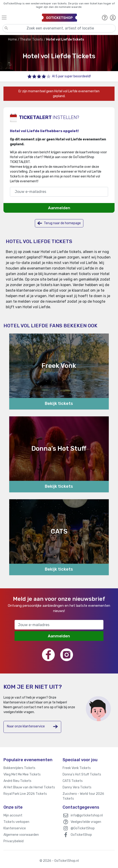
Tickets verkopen (16, 822)
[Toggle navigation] (20, 17)
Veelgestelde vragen (86, 822)
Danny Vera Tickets (77, 787)
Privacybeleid (14, 841)
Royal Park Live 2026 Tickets (25, 794)
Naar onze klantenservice (32, 727)
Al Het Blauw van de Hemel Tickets (29, 787)
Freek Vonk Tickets (77, 768)
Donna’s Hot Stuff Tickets (82, 774)
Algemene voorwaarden (21, 835)
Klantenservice (15, 828)
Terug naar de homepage (59, 223)
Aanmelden (59, 208)
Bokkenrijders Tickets (19, 768)
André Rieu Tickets (17, 781)
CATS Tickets (73, 781)
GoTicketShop (81, 835)
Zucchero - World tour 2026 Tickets (83, 796)
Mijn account (13, 815)
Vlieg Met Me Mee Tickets (22, 774)
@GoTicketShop (83, 828)
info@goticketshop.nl (87, 815)
